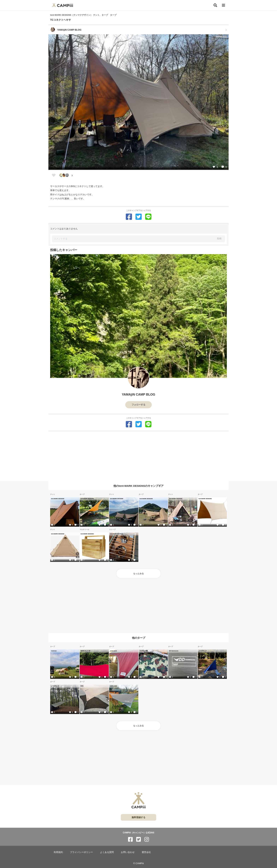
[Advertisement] (138, 456)
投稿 (219, 239)
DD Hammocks (174, 651)
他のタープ (139, 638)
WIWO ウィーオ (85, 651)
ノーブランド (203, 651)
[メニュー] (223, 5)
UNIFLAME (114, 686)
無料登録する (138, 817)
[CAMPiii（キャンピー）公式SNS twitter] (138, 839)
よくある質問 (107, 852)
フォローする (138, 405)
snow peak (113, 651)
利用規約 (58, 852)
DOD (82, 686)
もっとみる (138, 574)
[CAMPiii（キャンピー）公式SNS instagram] (147, 839)
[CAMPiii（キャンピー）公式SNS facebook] (130, 839)
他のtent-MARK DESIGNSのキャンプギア (138, 486)
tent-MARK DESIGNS (58, 499)
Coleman (54, 651)
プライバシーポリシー (81, 852)
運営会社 (146, 852)
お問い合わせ (128, 852)
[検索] (215, 5)
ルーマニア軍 (144, 651)
